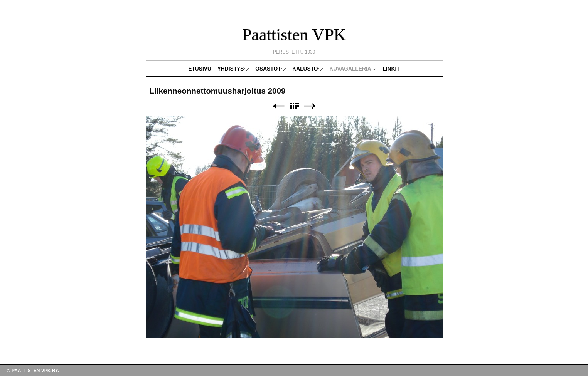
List (294, 106)
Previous (278, 106)
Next (310, 106)
